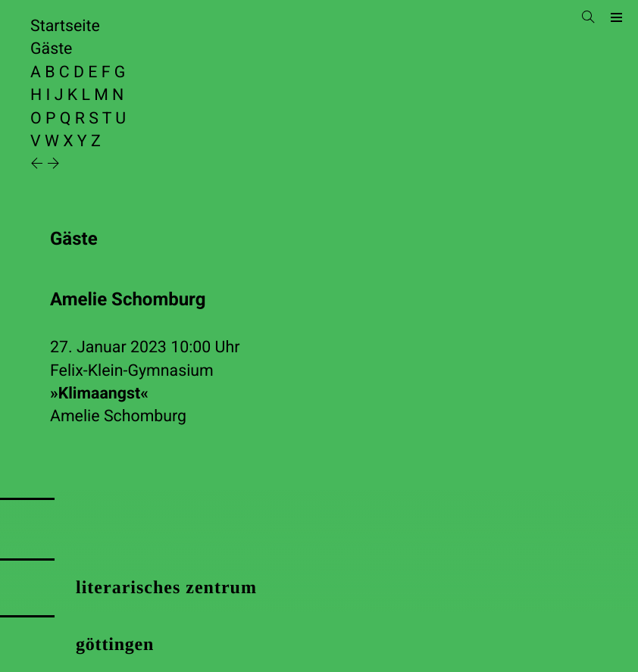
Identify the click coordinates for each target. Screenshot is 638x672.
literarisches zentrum (166, 588)
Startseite (65, 26)
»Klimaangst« (99, 394)
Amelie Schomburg (118, 416)
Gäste (51, 49)
